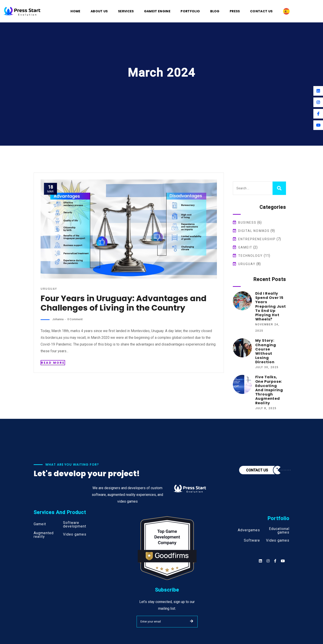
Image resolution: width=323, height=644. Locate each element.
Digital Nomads (254, 231)
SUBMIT (192, 621)
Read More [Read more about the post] (53, 363)
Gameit (245, 247)
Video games (75, 534)
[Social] (283, 561)
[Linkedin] (318, 91)
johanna (58, 319)
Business (247, 223)
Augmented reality (44, 535)
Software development (75, 525)
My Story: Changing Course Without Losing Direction (266, 351)
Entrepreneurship (257, 239)
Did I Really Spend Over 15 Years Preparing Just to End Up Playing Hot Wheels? (271, 306)
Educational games (279, 531)
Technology (251, 256)
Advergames (249, 530)
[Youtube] (318, 125)
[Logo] (22, 11)
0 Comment (75, 319)
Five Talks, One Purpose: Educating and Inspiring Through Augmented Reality (269, 390)
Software (252, 540)
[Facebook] (318, 114)
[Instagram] (318, 102)
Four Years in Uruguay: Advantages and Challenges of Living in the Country (123, 303)
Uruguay (49, 289)
